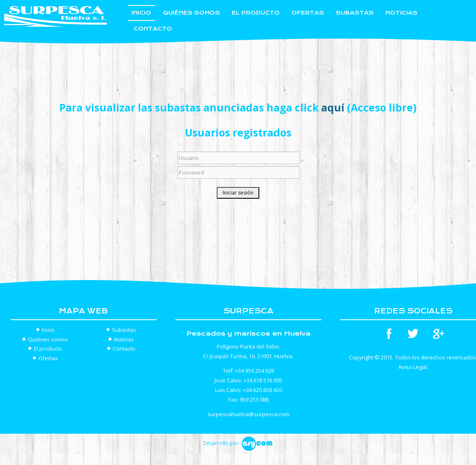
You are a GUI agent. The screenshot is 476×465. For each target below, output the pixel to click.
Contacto (153, 29)
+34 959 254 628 (254, 371)
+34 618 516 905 (263, 380)
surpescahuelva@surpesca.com (248, 414)
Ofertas (308, 13)
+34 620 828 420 (262, 390)
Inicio (141, 13)
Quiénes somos (191, 13)
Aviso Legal (413, 367)
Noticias (401, 13)
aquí (333, 107)
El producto (256, 13)
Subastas (355, 13)
